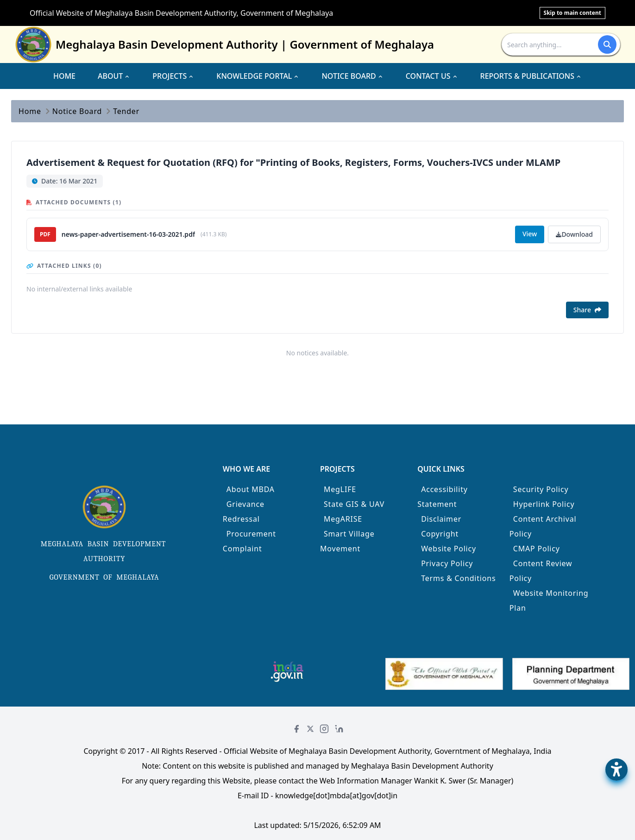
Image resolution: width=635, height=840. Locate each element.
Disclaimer (441, 519)
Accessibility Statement (443, 497)
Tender (126, 111)
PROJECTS (173, 76)
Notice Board (77, 111)
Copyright (440, 534)
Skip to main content (572, 13)
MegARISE (343, 519)
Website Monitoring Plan (549, 600)
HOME (64, 76)
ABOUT (114, 76)
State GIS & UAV (354, 504)
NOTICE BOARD (352, 76)
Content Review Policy (541, 571)
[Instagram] (324, 729)
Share (587, 310)
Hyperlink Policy (544, 504)
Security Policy (541, 489)
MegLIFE (340, 489)
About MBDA (251, 489)
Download (574, 234)
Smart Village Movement (347, 541)
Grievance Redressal (244, 512)
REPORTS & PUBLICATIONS (531, 76)
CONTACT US (432, 76)
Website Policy (449, 549)
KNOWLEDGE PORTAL (258, 76)
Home (30, 111)
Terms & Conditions (458, 578)
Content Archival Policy (543, 526)
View (530, 234)
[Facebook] (296, 729)
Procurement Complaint (249, 541)
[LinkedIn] (339, 729)
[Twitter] (310, 729)
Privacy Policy (447, 563)
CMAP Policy (537, 549)
